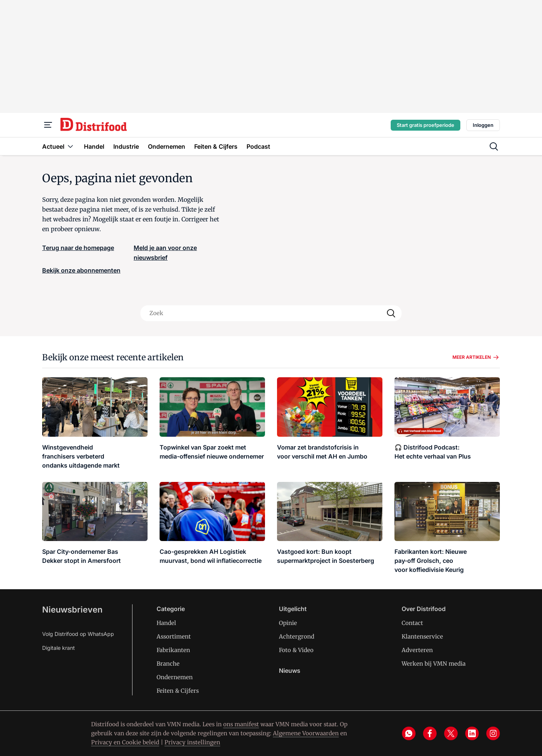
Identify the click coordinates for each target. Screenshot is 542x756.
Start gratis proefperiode (426, 125)
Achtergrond (297, 636)
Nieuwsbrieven (72, 610)
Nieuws (290, 671)
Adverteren (417, 650)
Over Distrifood (424, 609)
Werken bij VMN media (434, 664)
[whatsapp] (409, 733)
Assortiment (174, 636)
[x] (451, 733)
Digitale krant (59, 648)
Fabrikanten (173, 650)
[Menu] (48, 125)
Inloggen (483, 125)
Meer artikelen (476, 357)
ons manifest (241, 724)
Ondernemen (175, 677)
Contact (412, 623)
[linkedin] (472, 733)
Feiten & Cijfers (178, 691)
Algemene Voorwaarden (306, 733)
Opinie (288, 623)
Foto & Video (296, 650)
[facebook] (430, 733)
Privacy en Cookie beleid (125, 742)
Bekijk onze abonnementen (81, 270)
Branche (168, 664)
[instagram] (493, 733)
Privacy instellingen (192, 742)
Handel (166, 623)
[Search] (391, 313)
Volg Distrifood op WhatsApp (78, 634)
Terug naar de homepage (78, 248)
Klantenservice (422, 636)
